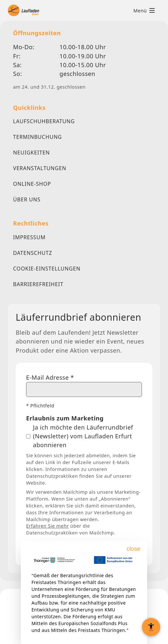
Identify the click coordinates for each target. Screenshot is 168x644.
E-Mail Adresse (50, 377)
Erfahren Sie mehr (47, 526)
